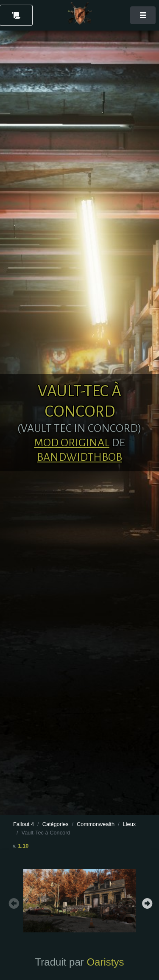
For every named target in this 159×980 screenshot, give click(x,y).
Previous (13, 902)
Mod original (72, 443)
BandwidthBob (79, 457)
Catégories (56, 824)
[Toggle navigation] (143, 15)
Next (146, 902)
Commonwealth (96, 824)
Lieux (130, 824)
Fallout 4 (24, 824)
